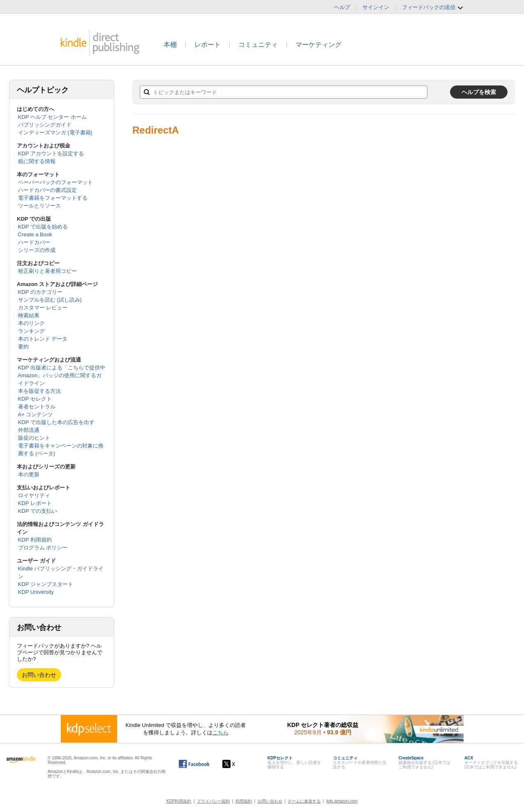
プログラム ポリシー (43, 548)
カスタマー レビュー (43, 308)
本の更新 (29, 474)
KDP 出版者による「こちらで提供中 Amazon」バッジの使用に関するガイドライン (62, 375)
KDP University (36, 592)
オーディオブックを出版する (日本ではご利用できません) (491, 762)
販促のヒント (34, 438)
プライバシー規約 (213, 801)
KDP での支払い (38, 511)
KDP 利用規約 (35, 540)
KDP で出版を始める (43, 227)
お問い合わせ (39, 675)
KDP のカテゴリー (40, 292)
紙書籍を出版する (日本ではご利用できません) (425, 762)
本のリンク (31, 323)
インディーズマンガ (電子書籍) (55, 133)
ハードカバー (34, 242)
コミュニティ (258, 45)
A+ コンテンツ (36, 414)
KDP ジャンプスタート (46, 584)
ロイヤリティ (34, 495)
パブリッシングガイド (45, 125)
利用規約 (244, 801)
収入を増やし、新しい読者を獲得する (294, 762)
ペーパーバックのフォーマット (55, 182)
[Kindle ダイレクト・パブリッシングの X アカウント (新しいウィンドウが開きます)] (237, 764)
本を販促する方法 (39, 391)
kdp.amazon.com (342, 801)
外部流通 (29, 430)
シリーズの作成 (37, 250)
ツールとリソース (39, 206)
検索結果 (29, 315)
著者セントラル (37, 407)
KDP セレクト (35, 399)
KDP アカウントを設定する (51, 153)
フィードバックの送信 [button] (433, 7)
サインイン (376, 7)
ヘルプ (342, 7)
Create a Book (35, 234)
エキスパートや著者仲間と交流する (360, 762)
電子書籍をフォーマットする (53, 198)
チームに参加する (304, 801)
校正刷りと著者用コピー (47, 271)
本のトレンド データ (43, 339)
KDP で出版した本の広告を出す (56, 422)
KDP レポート (35, 503)
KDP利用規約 (179, 801)
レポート (208, 45)
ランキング (31, 331)
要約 (23, 347)
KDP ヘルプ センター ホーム (52, 117)
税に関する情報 (37, 161)
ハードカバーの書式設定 (47, 190)
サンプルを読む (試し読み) (50, 300)
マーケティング (319, 45)
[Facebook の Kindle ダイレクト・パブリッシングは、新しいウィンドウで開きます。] (194, 764)
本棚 (170, 45)
